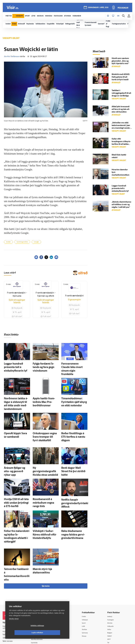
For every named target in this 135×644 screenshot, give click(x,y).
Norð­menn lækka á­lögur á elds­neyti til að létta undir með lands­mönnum (16, 392)
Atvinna (112, 580)
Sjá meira (46, 543)
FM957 (111, 593)
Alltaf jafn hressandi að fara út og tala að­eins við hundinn (121, 109)
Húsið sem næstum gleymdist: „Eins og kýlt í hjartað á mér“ (120, 61)
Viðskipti (88, 576)
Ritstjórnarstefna (41, 593)
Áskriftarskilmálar (41, 596)
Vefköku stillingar (22, 633)
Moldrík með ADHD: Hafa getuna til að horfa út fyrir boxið (121, 77)
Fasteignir (113, 576)
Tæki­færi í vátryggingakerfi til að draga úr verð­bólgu (121, 93)
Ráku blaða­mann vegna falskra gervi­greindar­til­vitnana (72, 505)
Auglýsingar (39, 586)
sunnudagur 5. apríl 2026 (98, 8)
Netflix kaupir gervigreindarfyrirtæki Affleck (71, 476)
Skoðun (88, 586)
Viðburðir (113, 583)
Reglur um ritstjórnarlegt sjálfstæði (13, 584)
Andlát (8, 242)
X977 (111, 597)
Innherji (112, 573)
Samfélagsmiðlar (22, 242)
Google (36, 242)
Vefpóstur (38, 607)
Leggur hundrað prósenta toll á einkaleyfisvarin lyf (120, 189)
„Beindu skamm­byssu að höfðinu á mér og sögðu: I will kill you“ (121, 205)
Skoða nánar (14, 626)
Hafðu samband (41, 590)
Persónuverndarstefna (12, 589)
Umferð (37, 603)
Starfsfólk (38, 600)
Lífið (86, 583)
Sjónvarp (88, 590)
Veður (111, 586)
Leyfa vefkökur (53, 633)
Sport (87, 580)
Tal (110, 600)
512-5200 (42, 583)
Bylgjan (112, 590)
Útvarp (87, 593)
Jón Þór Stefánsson (12, 57)
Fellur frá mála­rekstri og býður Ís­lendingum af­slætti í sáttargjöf (16, 505)
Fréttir (87, 573)
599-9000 (11, 599)
